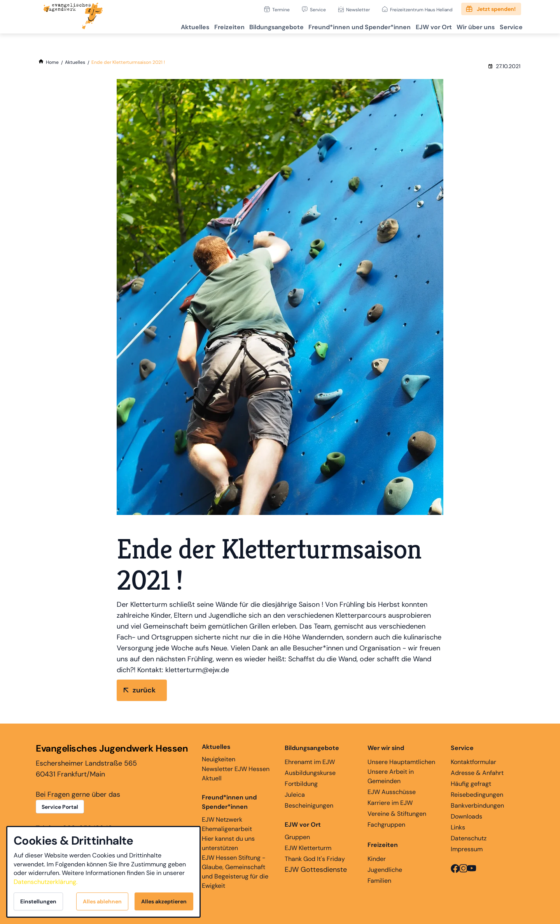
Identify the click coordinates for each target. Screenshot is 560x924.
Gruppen (303, 831)
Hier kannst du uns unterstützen (228, 843)
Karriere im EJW (390, 803)
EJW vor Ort (422, 25)
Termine (281, 10)
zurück (144, 690)
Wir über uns (468, 25)
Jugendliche (385, 870)
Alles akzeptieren (164, 901)
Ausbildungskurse (310, 773)
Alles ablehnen (102, 901)
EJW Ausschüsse (392, 792)
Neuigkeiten (219, 753)
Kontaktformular (473, 762)
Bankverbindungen (477, 805)
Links (458, 827)
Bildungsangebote (255, 25)
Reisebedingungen (477, 795)
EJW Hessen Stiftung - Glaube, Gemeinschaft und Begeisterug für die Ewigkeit (235, 872)
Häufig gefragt (471, 784)
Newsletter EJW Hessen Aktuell (236, 774)
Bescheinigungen (309, 805)
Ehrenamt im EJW (310, 762)
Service (318, 10)
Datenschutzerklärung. (45, 882)
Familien (379, 881)
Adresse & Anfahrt (477, 773)
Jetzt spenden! (496, 9)
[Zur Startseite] (73, 17)
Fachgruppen (386, 825)
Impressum (467, 849)
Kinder (377, 859)
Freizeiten (204, 25)
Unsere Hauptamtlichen (401, 762)
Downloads (466, 816)
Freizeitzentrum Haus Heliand (421, 10)
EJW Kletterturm (308, 848)
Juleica (295, 795)
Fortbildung (301, 784)
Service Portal (60, 807)
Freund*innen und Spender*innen (229, 802)
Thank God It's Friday (315, 859)
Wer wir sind (386, 748)
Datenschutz (469, 838)
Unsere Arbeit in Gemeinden (391, 776)
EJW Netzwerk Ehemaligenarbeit (227, 824)
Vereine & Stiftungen (397, 814)
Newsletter (358, 10)
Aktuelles (165, 25)
